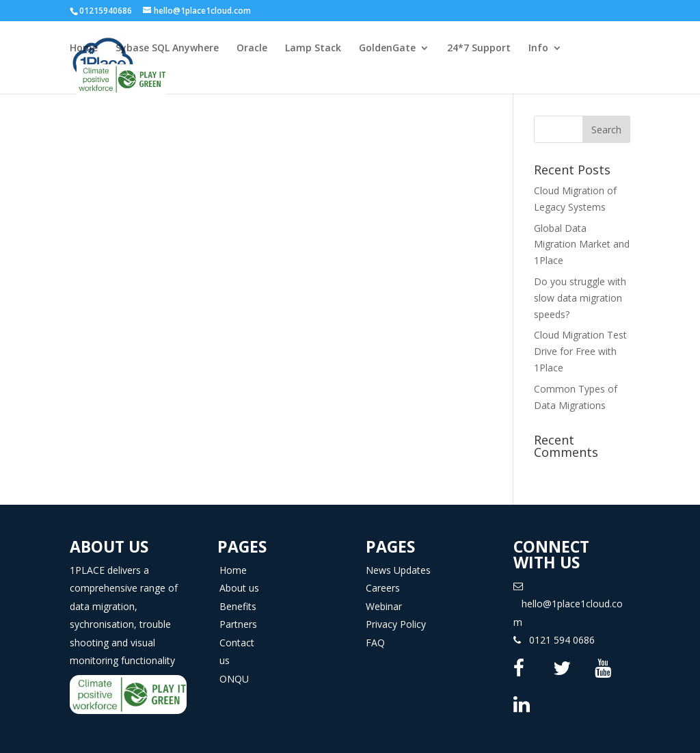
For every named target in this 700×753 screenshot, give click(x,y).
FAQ (375, 643)
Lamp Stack (313, 49)
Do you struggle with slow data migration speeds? (580, 298)
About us (239, 588)
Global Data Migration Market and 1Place (582, 245)
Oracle (252, 49)
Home (84, 49)
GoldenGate (387, 49)
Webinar (384, 606)
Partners (238, 624)
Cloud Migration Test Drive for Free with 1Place (580, 351)
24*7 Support (479, 49)
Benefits (238, 606)
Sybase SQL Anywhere (167, 49)
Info (538, 49)
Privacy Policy (396, 624)
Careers (383, 588)
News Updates (398, 570)
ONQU (234, 679)
